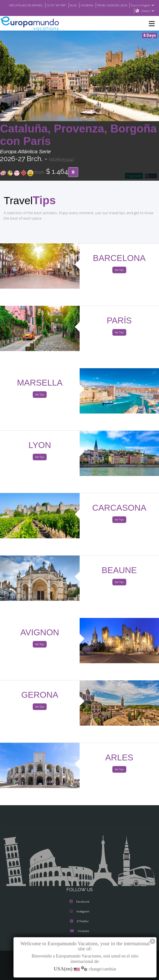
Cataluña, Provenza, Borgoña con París (78, 135)
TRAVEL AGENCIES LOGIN (112, 5)
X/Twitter (79, 921)
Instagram (79, 911)
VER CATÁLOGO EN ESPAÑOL (25, 5)
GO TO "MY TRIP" (56, 5)
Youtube (80, 931)
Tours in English (143, 5)
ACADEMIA (87, 5)
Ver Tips (119, 270)
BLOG (73, 5)
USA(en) (148, 11)
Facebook (80, 902)
